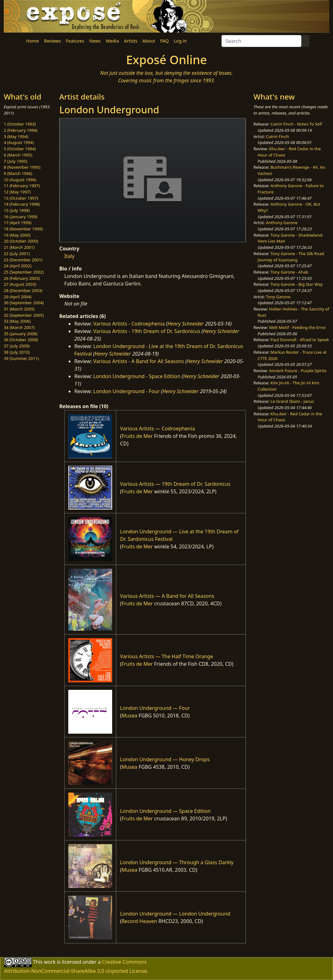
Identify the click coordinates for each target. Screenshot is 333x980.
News (95, 41)
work (50, 962)
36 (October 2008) (21, 340)
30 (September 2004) (24, 303)
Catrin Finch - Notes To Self (296, 124)
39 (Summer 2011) (21, 358)
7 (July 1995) (16, 161)
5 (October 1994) (20, 149)
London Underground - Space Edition (137, 376)
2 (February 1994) (21, 130)
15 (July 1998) (17, 210)
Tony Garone (278, 297)
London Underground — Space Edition (165, 811)
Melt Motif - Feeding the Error (298, 327)
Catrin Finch (277, 136)
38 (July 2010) (17, 352)
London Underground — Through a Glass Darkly (177, 862)
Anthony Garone (282, 223)
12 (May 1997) (17, 192)
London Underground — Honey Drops (165, 759)
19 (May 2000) (17, 235)
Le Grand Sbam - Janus (292, 401)
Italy (69, 256)
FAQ (164, 41)
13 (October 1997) (21, 198)
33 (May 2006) (17, 321)
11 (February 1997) (22, 186)
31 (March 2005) (19, 309)
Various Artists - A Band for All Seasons (139, 361)
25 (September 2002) (24, 272)
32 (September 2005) (24, 315)
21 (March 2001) (19, 247)
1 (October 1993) (20, 124)
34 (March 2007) (19, 327)
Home (33, 41)
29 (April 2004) (18, 297)
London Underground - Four (127, 391)
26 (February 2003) (22, 278)
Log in (180, 41)
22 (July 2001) (17, 254)
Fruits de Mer (137, 436)
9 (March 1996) (18, 173)
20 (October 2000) (21, 241)
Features (75, 41)
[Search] (261, 41)
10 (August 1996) (20, 180)
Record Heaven (139, 921)
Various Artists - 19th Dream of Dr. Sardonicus (147, 331)
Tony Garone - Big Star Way (297, 284)
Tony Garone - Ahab (290, 272)
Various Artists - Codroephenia (129, 324)
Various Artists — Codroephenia (157, 428)
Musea (129, 716)
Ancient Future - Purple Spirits (298, 371)
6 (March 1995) (18, 155)
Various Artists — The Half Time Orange (166, 656)
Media (112, 41)
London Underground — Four (155, 708)
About (149, 41)
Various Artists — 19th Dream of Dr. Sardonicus (175, 484)
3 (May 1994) (16, 136)
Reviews (52, 41)
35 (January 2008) (21, 334)
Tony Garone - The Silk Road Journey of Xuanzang (291, 257)
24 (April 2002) (18, 266)
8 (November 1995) (22, 167)
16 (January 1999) (21, 217)
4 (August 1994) (19, 142)
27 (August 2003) (20, 284)
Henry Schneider (186, 324)
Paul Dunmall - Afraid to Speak (300, 340)
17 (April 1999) (18, 223)
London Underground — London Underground (175, 914)
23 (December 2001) (23, 260)
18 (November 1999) (23, 229)
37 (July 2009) (17, 346)
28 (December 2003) (23, 290)
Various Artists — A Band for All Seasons (167, 596)
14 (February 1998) (22, 204)
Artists (131, 41)
